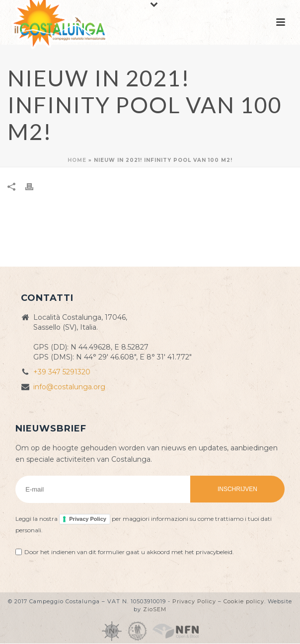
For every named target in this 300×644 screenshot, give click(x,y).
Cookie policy (244, 601)
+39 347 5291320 (62, 372)
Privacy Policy (88, 519)
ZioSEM (155, 609)
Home (77, 160)
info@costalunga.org (69, 387)
